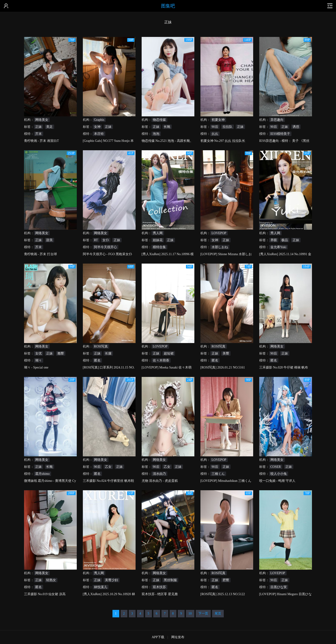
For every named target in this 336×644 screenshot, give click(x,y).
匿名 (97, 360)
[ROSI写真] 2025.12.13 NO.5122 (223, 594)
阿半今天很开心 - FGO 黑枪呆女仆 (107, 254)
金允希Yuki (278, 247)
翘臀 (61, 353)
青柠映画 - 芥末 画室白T (42, 141)
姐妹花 (158, 240)
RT (96, 240)
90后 (215, 127)
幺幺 (215, 134)
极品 (285, 240)
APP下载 (158, 637)
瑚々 (38, 360)
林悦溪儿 (101, 587)
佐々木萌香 (161, 360)
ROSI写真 (101, 346)
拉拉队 (227, 127)
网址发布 (178, 637)
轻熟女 (51, 580)
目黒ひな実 (279, 587)
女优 (38, 353)
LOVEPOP (219, 233)
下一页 (203, 614)
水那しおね (220, 247)
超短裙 (169, 353)
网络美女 (42, 120)
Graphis (99, 120)
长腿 (108, 353)
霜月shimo (42, 474)
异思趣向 (277, 120)
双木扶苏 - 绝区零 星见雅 (160, 594)
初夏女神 (218, 120)
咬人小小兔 (279, 474)
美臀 (226, 353)
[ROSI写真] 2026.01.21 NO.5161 (223, 367)
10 (190, 614)
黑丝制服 (170, 580)
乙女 (108, 467)
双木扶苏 (159, 587)
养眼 (274, 240)
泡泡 (156, 134)
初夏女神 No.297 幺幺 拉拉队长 (223, 141)
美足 (49, 127)
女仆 (106, 240)
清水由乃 (159, 474)
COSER (276, 467)
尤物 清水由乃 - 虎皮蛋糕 (160, 481)
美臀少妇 (112, 580)
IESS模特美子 (280, 134)
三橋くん (218, 474)
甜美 (49, 240)
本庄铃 (99, 134)
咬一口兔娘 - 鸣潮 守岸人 (277, 481)
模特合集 (159, 247)
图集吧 (168, 6)
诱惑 (296, 127)
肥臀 (226, 580)
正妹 (38, 127)
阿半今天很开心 (105, 247)
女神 (97, 127)
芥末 (38, 134)
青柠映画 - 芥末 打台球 (40, 254)
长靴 (167, 127)
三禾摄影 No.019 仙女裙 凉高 (45, 594)
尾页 (218, 614)
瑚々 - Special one (36, 367)
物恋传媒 (159, 120)
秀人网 (158, 233)
